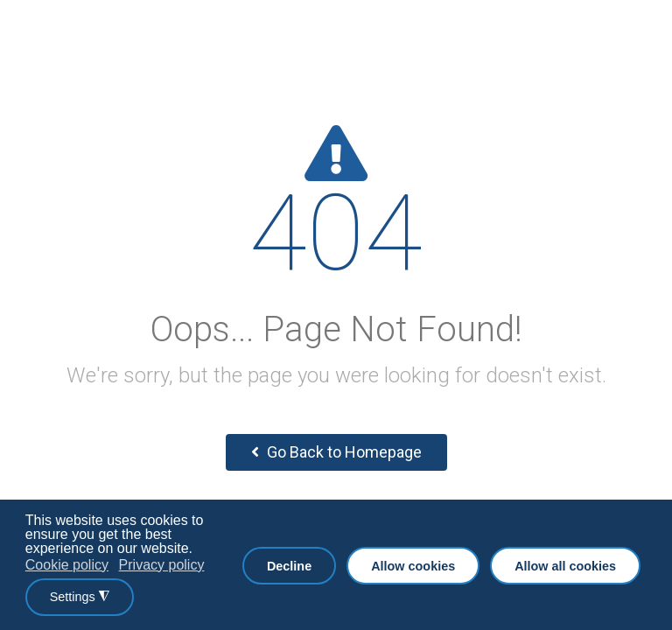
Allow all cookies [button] (565, 566)
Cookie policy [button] (67, 565)
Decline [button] (289, 566)
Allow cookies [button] (413, 566)
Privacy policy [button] (162, 565)
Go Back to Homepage (336, 452)
